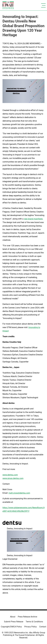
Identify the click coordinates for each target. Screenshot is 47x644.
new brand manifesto (33, 219)
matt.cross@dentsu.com (19, 493)
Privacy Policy (31, 627)
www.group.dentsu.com (13, 478)
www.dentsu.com (10, 475)
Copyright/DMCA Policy (11, 627)
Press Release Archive (27, 617)
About (13, 617)
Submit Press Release (14, 622)
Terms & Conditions (34, 622)
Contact (43, 627)
